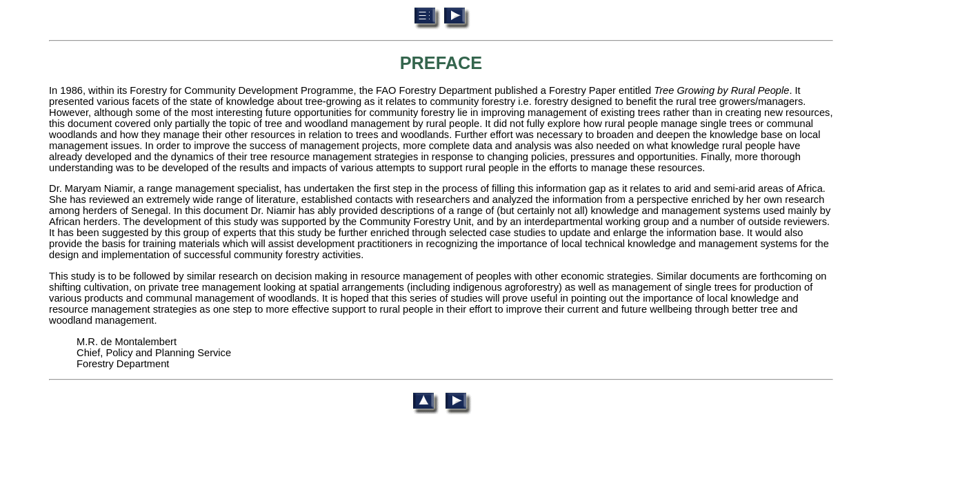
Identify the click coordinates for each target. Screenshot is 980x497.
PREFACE (441, 63)
